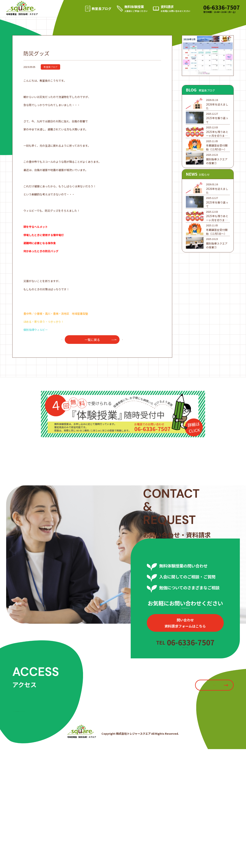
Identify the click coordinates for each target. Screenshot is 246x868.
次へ (125, 355)
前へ (59, 355)
